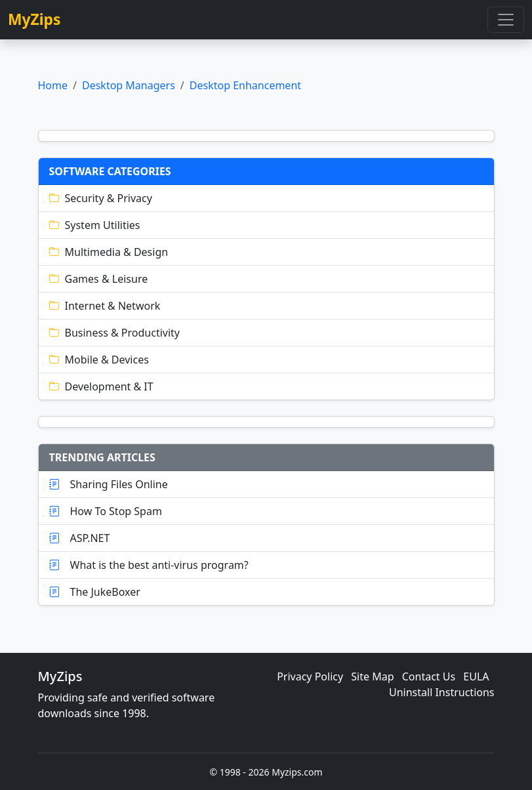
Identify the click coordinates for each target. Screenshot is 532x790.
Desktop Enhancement (245, 85)
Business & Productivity (115, 333)
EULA (476, 676)
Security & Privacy (101, 198)
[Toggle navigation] (506, 20)
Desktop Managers (129, 85)
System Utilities (95, 225)
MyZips (34, 19)
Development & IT (101, 386)
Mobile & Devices (99, 360)
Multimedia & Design (109, 252)
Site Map (372, 676)
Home (53, 85)
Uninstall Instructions (442, 692)
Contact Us (429, 676)
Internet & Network (105, 306)
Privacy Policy (310, 676)
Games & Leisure (99, 279)
